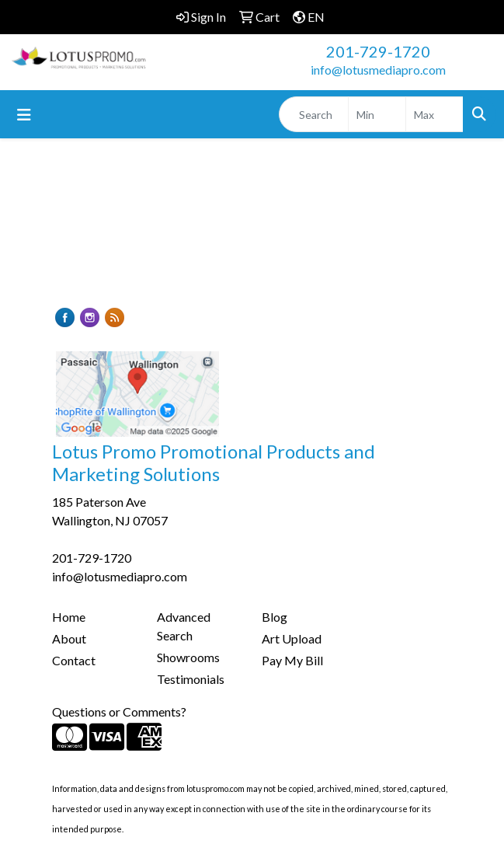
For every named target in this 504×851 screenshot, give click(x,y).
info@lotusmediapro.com (378, 70)
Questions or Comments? (119, 711)
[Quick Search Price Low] (377, 114)
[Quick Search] (314, 114)
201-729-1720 (378, 51)
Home (69, 617)
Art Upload (292, 638)
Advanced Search (184, 626)
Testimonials (191, 679)
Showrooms (188, 657)
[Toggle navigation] (24, 115)
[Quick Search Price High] (434, 114)
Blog (275, 617)
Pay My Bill (292, 660)
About (69, 638)
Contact (74, 660)
